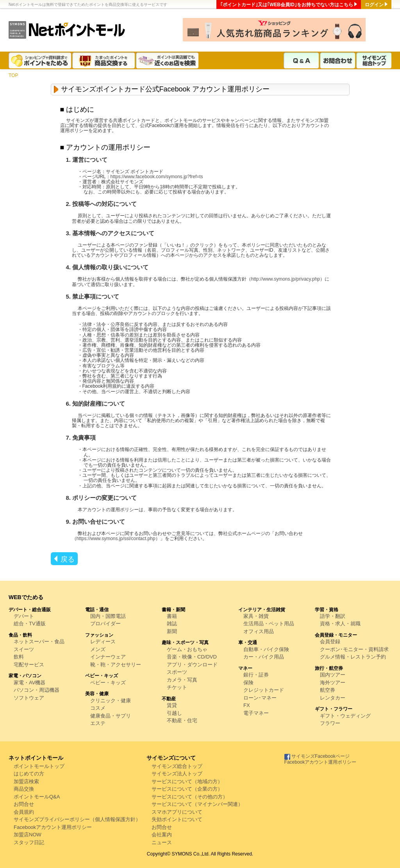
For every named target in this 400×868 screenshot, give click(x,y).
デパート (24, 616)
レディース (103, 642)
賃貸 (172, 705)
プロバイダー (105, 624)
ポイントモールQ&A (37, 797)
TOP (13, 75)
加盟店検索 (26, 781)
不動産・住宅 (182, 720)
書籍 (172, 616)
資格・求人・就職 (340, 624)
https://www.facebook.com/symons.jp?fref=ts (157, 177)
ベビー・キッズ (108, 683)
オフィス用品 (259, 631)
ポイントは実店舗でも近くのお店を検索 (168, 60)
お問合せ (24, 804)
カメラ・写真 (182, 680)
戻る (68, 559)
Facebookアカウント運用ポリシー (53, 827)
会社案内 (162, 835)
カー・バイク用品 (264, 657)
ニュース (162, 842)
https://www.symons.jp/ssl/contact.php (116, 539)
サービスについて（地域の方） (187, 781)
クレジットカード (264, 690)
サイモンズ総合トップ (374, 60)
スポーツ (177, 672)
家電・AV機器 (29, 683)
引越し (174, 713)
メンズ (98, 649)
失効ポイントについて (177, 819)
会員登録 (330, 642)
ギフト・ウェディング (345, 716)
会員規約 (24, 812)
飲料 (19, 657)
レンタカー (333, 698)
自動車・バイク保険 (266, 649)
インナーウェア (108, 657)
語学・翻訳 (333, 616)
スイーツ (24, 649)
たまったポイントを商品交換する (104, 60)
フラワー (330, 723)
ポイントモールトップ (39, 766)
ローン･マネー (260, 698)
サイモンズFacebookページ (317, 756)
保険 (248, 683)
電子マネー (256, 713)
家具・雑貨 (256, 616)
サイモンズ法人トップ (177, 774)
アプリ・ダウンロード (192, 665)
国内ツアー (333, 675)
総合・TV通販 (30, 624)
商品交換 (24, 789)
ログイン (374, 5)
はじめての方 (29, 774)
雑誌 (172, 624)
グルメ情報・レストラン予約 (353, 657)
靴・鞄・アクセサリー (116, 665)
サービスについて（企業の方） (187, 789)
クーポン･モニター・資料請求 (354, 649)
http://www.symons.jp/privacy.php (286, 279)
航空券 (328, 690)
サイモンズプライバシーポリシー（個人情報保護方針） (77, 819)
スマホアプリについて (177, 812)
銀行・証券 (256, 675)
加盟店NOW (28, 835)
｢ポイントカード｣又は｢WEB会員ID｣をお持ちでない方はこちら (287, 5)
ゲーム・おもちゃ (187, 649)
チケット (177, 687)
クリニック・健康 (111, 701)
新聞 (172, 631)
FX (247, 705)
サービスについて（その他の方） (190, 797)
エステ (98, 723)
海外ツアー (333, 683)
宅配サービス (29, 665)
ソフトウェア (29, 698)
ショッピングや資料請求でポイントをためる (40, 60)
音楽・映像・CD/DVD (192, 657)
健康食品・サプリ (111, 716)
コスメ (98, 708)
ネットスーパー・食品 (39, 642)
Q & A (301, 60)
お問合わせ (337, 60)
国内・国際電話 (108, 616)
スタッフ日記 (29, 842)
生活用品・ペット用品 (269, 624)
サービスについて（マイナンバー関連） (197, 804)
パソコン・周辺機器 (37, 690)
